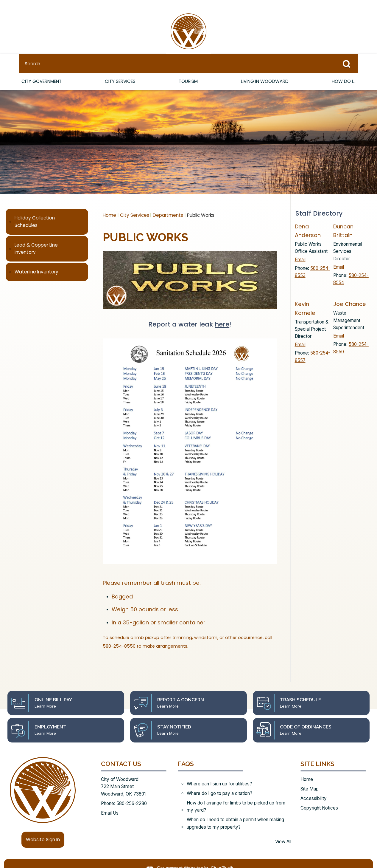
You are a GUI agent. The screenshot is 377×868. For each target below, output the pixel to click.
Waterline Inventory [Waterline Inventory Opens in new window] (36, 262)
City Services (135, 205)
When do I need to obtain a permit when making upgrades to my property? (235, 813)
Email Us (110, 803)
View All (283, 831)
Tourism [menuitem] (188, 71)
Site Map (310, 779)
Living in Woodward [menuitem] (265, 71)
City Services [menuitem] (120, 71)
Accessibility (314, 788)
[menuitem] (47, 212)
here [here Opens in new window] (222, 314)
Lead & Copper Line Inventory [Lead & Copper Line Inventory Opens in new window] (36, 238)
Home (109, 205)
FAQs (186, 754)
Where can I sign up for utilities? (219, 774)
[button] (349, 52)
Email (300, 249)
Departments (168, 205)
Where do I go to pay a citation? (219, 783)
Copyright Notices (319, 798)
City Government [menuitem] (42, 71)
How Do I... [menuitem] (344, 71)
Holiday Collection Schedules (35, 211)
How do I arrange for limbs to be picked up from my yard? (236, 796)
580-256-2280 (132, 793)
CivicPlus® (222, 858)
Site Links (317, 754)
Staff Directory (319, 203)
